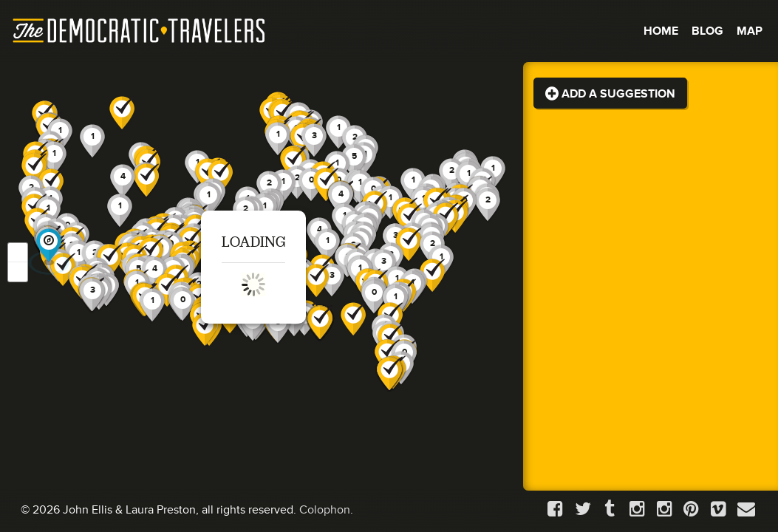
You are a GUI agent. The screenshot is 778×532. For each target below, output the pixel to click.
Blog (707, 31)
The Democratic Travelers (140, 31)
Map (750, 31)
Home (661, 31)
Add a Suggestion (610, 94)
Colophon (325, 510)
